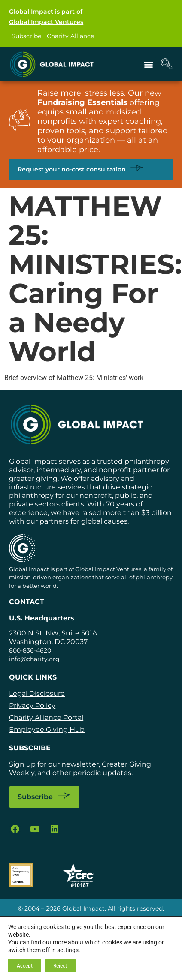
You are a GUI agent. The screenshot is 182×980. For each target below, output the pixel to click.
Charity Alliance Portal (46, 718)
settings (68, 950)
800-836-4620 (30, 650)
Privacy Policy (32, 706)
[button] (149, 64)
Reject (60, 966)
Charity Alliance (70, 36)
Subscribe (26, 36)
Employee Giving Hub (47, 730)
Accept (25, 966)
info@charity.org (34, 659)
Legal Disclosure (37, 694)
